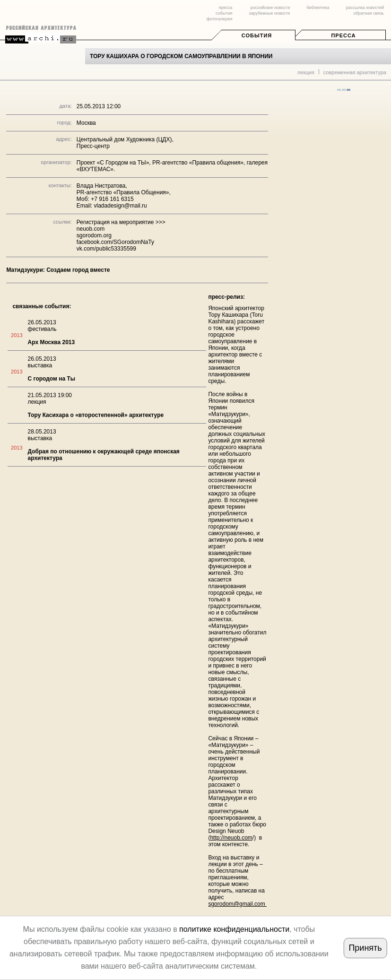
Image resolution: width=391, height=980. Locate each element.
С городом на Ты (52, 379)
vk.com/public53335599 (106, 249)
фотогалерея (219, 19)
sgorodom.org (94, 235)
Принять (365, 948)
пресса (225, 8)
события (224, 13)
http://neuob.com (231, 838)
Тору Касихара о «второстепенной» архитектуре (96, 415)
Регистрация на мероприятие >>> (121, 222)
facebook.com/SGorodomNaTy (115, 242)
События (257, 35)
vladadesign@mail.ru (121, 206)
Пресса (343, 35)
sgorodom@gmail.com (237, 904)
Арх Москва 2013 (52, 342)
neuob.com (91, 229)
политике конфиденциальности (234, 929)
